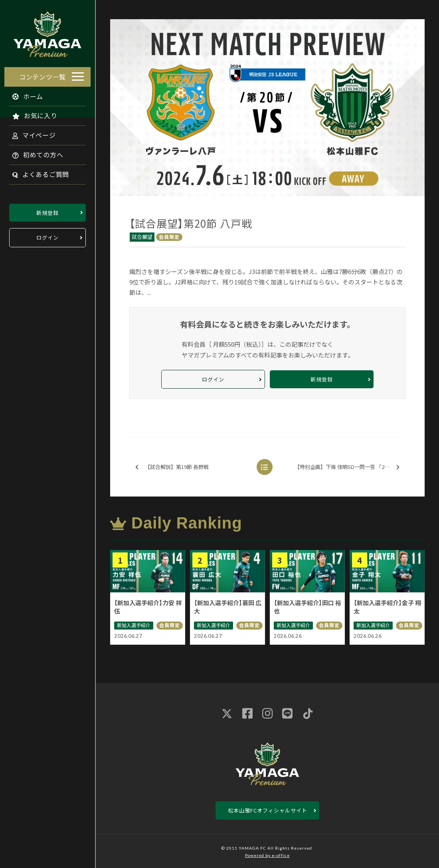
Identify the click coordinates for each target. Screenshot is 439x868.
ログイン (47, 235)
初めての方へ (34, 153)
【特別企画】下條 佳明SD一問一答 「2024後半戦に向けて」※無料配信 (349, 467)
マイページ (30, 133)
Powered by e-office (267, 855)
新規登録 (47, 210)
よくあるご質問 (36, 172)
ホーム (24, 94)
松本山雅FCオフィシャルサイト (268, 810)
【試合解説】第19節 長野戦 (172, 467)
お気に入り (31, 113)
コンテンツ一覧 (43, 74)
